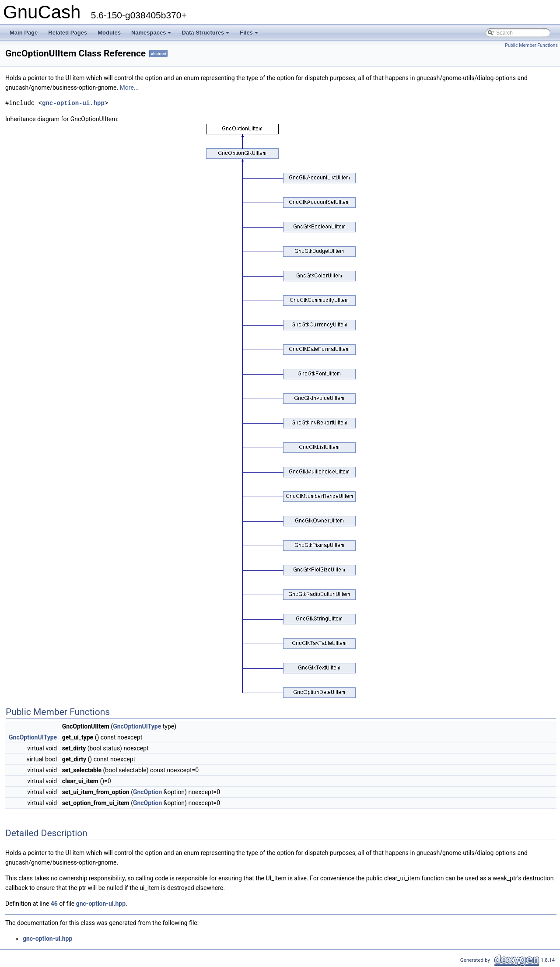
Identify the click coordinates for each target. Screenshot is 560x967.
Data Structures (206, 35)
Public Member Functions (531, 45)
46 (54, 904)
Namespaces (152, 35)
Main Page (24, 33)
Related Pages (68, 33)
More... (129, 88)
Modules (109, 33)
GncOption (147, 792)
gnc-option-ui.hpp (73, 103)
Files (250, 35)
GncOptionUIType (137, 726)
